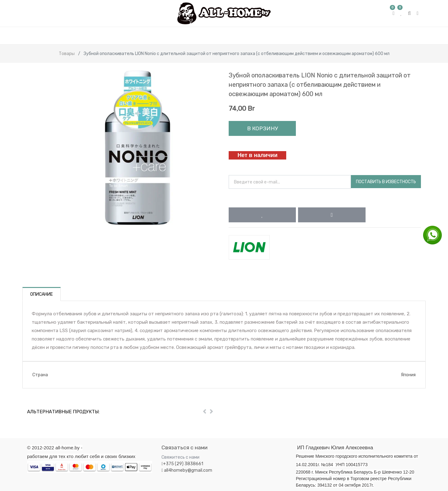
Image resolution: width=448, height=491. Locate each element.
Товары (67, 54)
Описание (42, 294)
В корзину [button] (262, 128)
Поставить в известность (386, 182)
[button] (262, 215)
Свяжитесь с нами (180, 457)
